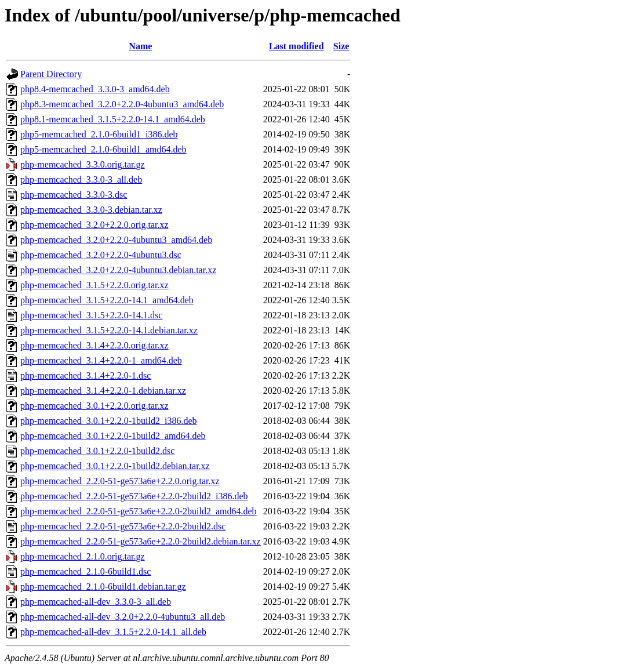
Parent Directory (51, 74)
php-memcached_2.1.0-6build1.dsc (85, 571)
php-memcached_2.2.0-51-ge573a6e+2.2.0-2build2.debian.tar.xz (141, 541)
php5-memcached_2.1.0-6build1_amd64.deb (103, 149)
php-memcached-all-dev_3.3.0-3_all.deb (96, 602)
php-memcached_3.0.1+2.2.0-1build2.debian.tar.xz (115, 466)
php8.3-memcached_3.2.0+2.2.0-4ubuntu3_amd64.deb (122, 104)
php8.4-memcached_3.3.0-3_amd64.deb (95, 89)
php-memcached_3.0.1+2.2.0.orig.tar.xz (94, 406)
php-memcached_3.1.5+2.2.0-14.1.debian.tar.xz (109, 330)
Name (140, 46)
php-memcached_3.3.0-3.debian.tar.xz (91, 210)
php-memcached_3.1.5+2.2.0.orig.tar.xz (94, 285)
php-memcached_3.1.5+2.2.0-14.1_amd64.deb (107, 300)
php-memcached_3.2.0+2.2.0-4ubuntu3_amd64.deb (116, 240)
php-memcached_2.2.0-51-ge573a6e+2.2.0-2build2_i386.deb (134, 496)
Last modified (296, 46)
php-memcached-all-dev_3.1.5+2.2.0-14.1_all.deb (113, 632)
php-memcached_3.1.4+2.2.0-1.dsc (85, 375)
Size (341, 46)
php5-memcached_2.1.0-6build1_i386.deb (99, 134)
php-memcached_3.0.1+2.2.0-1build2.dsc (97, 451)
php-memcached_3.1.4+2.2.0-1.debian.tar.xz (103, 391)
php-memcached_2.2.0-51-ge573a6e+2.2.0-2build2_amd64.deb (139, 511)
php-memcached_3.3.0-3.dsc (74, 195)
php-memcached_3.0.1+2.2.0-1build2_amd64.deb (113, 436)
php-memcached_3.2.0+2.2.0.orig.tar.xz (94, 225)
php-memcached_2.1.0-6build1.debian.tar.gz (103, 587)
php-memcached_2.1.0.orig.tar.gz (83, 556)
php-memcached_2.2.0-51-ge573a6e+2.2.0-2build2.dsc (123, 526)
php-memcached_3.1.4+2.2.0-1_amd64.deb (101, 360)
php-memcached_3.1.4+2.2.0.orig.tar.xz (94, 345)
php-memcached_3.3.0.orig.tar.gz (83, 164)
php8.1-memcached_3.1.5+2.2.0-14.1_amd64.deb (113, 119)
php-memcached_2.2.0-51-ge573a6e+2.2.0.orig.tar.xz (120, 481)
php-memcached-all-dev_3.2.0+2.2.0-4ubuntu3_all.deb (123, 617)
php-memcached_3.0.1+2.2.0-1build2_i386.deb (109, 421)
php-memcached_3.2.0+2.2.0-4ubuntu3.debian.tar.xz (118, 270)
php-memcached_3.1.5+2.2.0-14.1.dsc (91, 315)
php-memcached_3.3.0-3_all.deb (81, 179)
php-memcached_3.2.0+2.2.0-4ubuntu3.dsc (101, 255)
